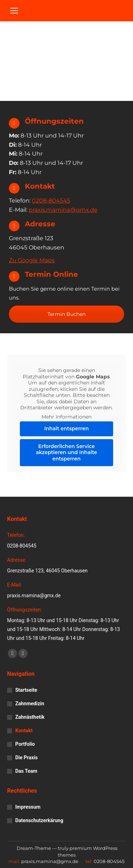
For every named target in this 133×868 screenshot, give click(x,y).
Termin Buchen (66, 314)
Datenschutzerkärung (39, 820)
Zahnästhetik (30, 717)
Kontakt (24, 730)
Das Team (26, 771)
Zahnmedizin (30, 703)
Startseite (26, 690)
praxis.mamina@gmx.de (63, 210)
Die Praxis (26, 758)
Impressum (28, 807)
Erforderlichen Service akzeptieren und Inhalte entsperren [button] (66, 452)
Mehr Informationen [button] (66, 417)
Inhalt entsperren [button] (67, 428)
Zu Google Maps (32, 260)
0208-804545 (51, 201)
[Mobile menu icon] (14, 11)
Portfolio (25, 744)
